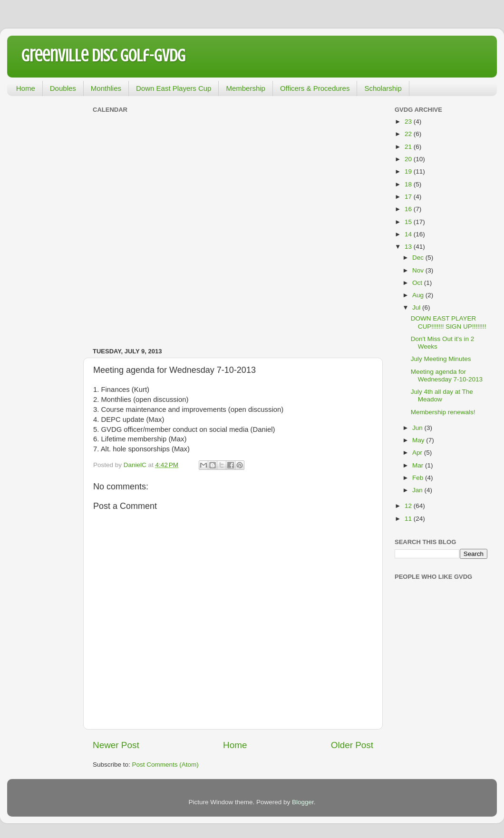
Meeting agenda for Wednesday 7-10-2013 (447, 375)
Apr (418, 453)
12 (409, 506)
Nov (419, 270)
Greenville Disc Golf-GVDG (103, 56)
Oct (418, 283)
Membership (246, 88)
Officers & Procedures (315, 88)
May (419, 440)
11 (409, 519)
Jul (417, 307)
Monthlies (106, 88)
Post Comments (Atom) (165, 765)
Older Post (352, 745)
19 (409, 171)
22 (409, 134)
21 (409, 147)
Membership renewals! (443, 412)
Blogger (303, 802)
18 (409, 184)
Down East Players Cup (174, 88)
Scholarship (383, 88)
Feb (419, 478)
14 (409, 234)
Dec (419, 258)
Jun (418, 428)
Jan (418, 490)
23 (409, 122)
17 (409, 197)
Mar (419, 465)
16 (409, 209)
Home (26, 88)
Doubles (63, 88)
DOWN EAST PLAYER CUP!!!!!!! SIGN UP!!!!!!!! (449, 322)
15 (409, 222)
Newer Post (116, 745)
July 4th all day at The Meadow (442, 395)
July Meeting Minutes (441, 359)
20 (409, 159)
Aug (419, 295)
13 (409, 247)
